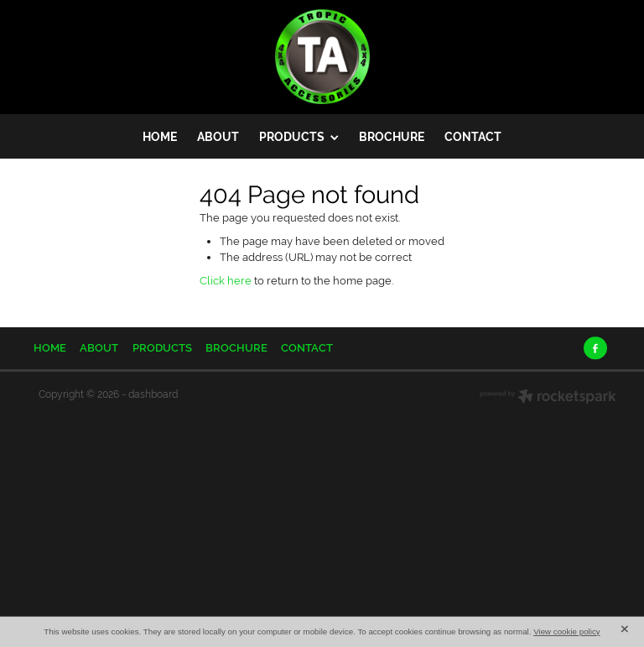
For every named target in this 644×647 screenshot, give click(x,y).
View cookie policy (567, 631)
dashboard (153, 394)
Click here (226, 281)
